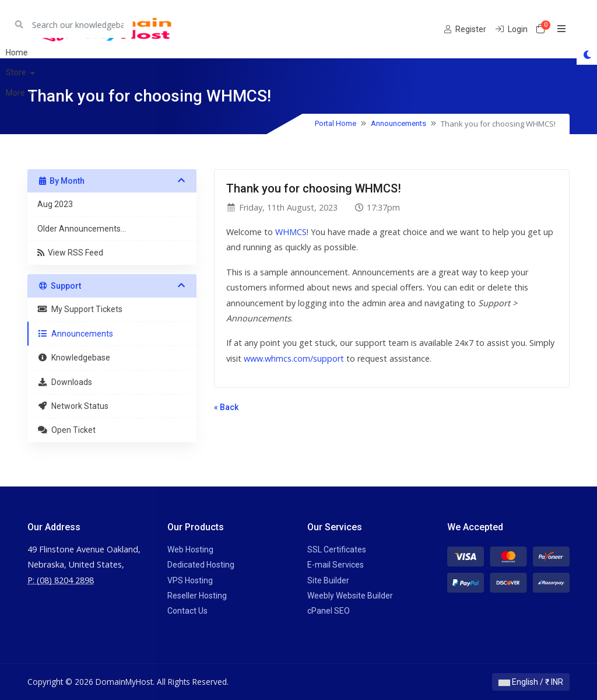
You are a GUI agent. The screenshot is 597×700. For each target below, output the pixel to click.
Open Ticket (66, 430)
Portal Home (336, 123)
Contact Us (187, 611)
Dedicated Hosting (201, 565)
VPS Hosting (190, 580)
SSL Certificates (337, 549)
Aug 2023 (55, 204)
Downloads (65, 382)
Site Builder (328, 580)
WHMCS (291, 232)
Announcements (398, 123)
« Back (226, 407)
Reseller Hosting (197, 596)
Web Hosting (190, 549)
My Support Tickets (80, 309)
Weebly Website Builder (350, 596)
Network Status (73, 406)
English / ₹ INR (531, 682)
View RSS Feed (70, 253)
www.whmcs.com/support (294, 358)
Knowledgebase (74, 358)
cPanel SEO (329, 611)
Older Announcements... (82, 229)
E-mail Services (336, 565)
